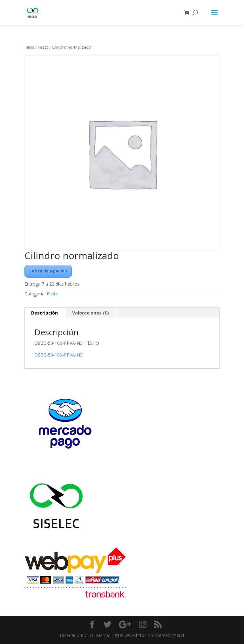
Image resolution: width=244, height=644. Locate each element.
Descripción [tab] (44, 313)
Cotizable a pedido (48, 271)
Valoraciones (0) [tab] (91, 313)
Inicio (29, 47)
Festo (43, 47)
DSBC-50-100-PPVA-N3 (58, 355)
